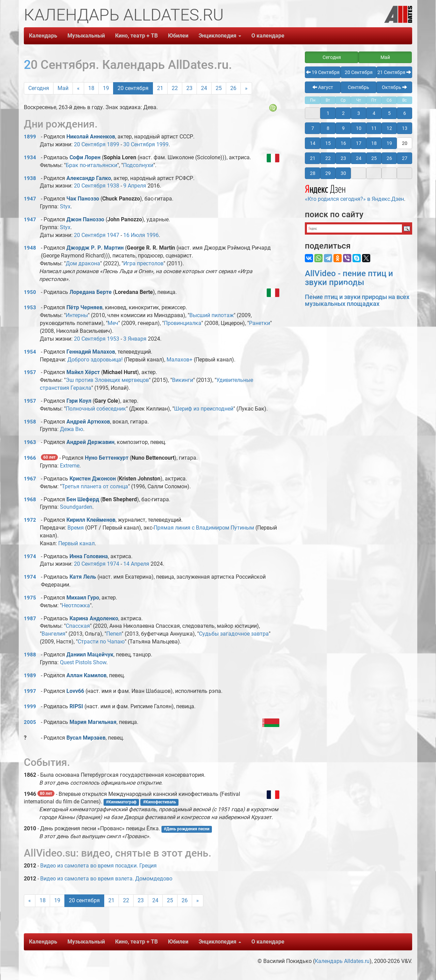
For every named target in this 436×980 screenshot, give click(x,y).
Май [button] (385, 57)
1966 (30, 458)
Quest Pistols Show (83, 662)
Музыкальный (86, 36)
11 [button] (374, 128)
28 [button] (313, 173)
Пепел (114, 634)
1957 (30, 372)
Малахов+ (180, 360)
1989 (30, 675)
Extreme (70, 466)
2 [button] (343, 113)
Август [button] (323, 87)
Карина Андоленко (94, 618)
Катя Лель (83, 577)
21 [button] (313, 158)
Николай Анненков (91, 137)
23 (189, 88)
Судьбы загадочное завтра (234, 634)
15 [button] (328, 143)
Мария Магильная (93, 722)
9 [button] (343, 128)
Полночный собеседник (96, 409)
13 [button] (405, 128)
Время (76, 528)
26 (233, 88)
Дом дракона (83, 263)
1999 (162, 144)
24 (204, 88)
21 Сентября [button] (394, 72)
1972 (30, 520)
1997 (30, 691)
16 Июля (134, 235)
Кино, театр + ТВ (136, 36)
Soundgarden (76, 507)
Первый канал (76, 543)
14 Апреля (136, 564)
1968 (30, 500)
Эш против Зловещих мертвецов (107, 380)
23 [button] (343, 158)
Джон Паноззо (85, 219)
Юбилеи (178, 36)
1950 (30, 292)
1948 (30, 248)
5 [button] (389, 113)
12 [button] (389, 128)
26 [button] (389, 158)
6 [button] (405, 113)
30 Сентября (139, 144)
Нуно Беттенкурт (107, 458)
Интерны (77, 315)
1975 (30, 598)
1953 (30, 308)
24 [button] (359, 158)
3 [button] (359, 113)
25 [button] (374, 158)
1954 (30, 352)
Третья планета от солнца (95, 486)
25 (219, 88)
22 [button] (328, 158)
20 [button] (405, 143)
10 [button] (359, 128)
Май (63, 88)
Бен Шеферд (83, 499)
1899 (30, 137)
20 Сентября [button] (359, 72)
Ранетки (260, 323)
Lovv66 (75, 691)
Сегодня (39, 88)
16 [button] (343, 143)
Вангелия (53, 634)
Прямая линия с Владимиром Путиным (204, 528)
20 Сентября (90, 144)
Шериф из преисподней (204, 409)
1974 (30, 556)
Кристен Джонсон (93, 479)
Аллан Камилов (87, 675)
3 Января (135, 339)
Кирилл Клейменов (91, 520)
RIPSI (76, 706)
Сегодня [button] (332, 57)
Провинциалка (183, 323)
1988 (30, 655)
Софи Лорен (85, 157)
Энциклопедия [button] (220, 36)
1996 (153, 235)
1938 (30, 178)
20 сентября (133, 88)
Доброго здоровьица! (95, 360)
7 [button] (313, 128)
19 (106, 88)
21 (160, 88)
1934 (30, 158)
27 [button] (405, 158)
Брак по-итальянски (91, 165)
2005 (30, 722)
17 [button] (359, 143)
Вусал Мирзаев (86, 738)
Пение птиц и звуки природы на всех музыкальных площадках (357, 300)
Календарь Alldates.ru (342, 961)
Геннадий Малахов (91, 352)
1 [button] (328, 113)
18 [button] (374, 143)
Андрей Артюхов (88, 422)
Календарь (43, 36)
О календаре (268, 36)
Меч (113, 323)
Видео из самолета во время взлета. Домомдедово (106, 879)
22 (175, 88)
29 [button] (328, 173)
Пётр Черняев (84, 307)
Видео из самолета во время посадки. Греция (98, 866)
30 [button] (343, 173)
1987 (30, 619)
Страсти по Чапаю (101, 642)
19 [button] (389, 143)
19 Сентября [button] (323, 72)
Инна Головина (89, 556)
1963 (30, 442)
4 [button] (374, 113)
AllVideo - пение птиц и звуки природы (349, 278)
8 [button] (328, 128)
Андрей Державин (90, 442)
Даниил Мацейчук (90, 655)
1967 (30, 479)
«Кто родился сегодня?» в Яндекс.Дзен (354, 192)
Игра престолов (143, 263)
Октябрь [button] (394, 87)
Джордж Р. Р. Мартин (95, 248)
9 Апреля (135, 186)
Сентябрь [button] (359, 87)
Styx (65, 206)
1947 (30, 199)
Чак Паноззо (83, 199)
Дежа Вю (72, 429)
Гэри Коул (79, 401)
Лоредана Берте (91, 292)
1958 (30, 422)
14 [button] (313, 143)
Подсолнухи (138, 165)
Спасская (78, 626)
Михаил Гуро (83, 598)
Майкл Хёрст (83, 372)
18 (91, 88)
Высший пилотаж (212, 315)
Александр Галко (89, 178)
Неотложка (76, 605)
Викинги (183, 380)
